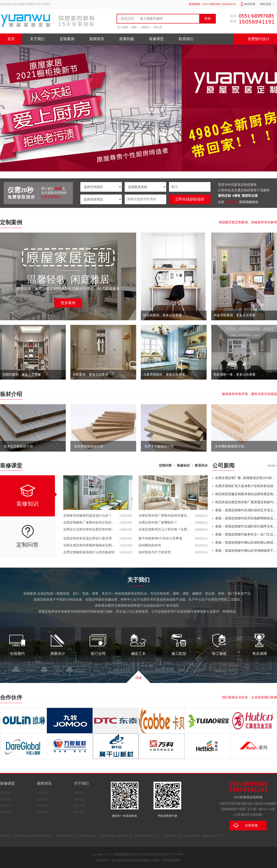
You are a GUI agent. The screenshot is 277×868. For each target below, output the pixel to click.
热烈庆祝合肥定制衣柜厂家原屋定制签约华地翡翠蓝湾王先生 (246, 502)
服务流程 (79, 799)
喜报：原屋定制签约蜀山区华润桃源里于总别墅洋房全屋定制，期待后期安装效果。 (246, 551)
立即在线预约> (52, 197)
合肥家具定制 (23, 836)
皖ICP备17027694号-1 (171, 854)
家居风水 (201, 465)
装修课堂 (156, 39)
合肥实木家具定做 (85, 836)
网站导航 (267, 4)
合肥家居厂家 (124, 836)
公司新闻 (42, 793)
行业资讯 (42, 799)
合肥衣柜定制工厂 (44, 836)
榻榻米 (145, 27)
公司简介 (79, 793)
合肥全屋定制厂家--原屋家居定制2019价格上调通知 (246, 478)
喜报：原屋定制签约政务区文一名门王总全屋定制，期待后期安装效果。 (246, 534)
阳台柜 (158, 27)
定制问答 (165, 465)
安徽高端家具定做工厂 (148, 836)
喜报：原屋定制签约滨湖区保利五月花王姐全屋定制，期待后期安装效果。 (246, 510)
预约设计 (42, 812)
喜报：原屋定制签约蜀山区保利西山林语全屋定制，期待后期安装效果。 (246, 543)
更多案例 (68, 303)
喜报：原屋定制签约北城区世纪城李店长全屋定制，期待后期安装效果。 (246, 526)
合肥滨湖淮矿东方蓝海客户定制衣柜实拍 (244, 486)
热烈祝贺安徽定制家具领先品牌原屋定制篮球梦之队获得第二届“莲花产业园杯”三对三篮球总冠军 (246, 494)
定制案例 (67, 39)
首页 (11, 39)
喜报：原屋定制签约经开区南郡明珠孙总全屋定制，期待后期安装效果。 (246, 518)
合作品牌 (79, 812)
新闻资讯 (97, 39)
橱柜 (134, 27)
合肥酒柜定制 (106, 836)
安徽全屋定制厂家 (213, 836)
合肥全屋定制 (192, 836)
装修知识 (183, 465)
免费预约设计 (255, 39)
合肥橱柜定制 (64, 836)
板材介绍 (11, 394)
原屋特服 (126, 39)
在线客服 (232, 202)
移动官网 (248, 4)
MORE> (272, 466)
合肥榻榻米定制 (172, 836)
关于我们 (37, 39)
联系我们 (186, 39)
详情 (138, 678)
